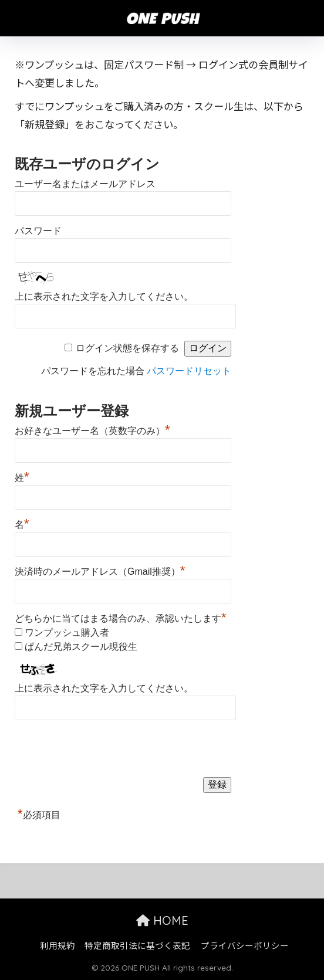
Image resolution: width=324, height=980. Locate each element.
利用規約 (58, 945)
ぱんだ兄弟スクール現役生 (81, 647)
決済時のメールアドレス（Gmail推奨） (100, 570)
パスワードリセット (189, 371)
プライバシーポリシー (245, 945)
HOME (162, 920)
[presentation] (104, 748)
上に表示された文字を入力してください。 (104, 296)
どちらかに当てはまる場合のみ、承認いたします (121, 618)
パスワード (38, 231)
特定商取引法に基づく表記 (137, 945)
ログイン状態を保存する (127, 348)
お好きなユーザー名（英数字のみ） (92, 429)
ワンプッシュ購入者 (67, 633)
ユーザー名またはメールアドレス (85, 184)
